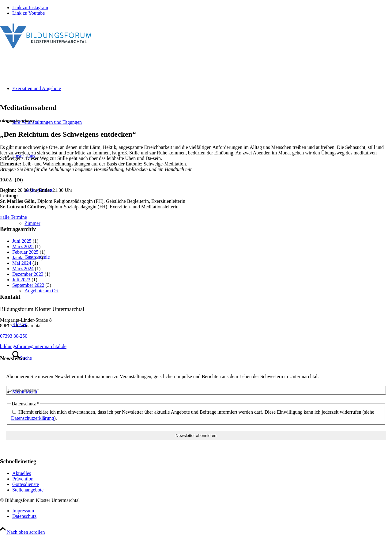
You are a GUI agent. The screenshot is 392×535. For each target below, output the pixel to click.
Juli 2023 (21, 280)
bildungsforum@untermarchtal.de (33, 346)
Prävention (23, 479)
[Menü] (25, 392)
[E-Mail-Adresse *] (196, 390)
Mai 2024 (22, 263)
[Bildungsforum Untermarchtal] (46, 50)
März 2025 (23, 247)
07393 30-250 (14, 336)
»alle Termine (13, 217)
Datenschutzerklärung (32, 418)
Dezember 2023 (28, 274)
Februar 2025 (25, 252)
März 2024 (23, 269)
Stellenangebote (28, 490)
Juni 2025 (22, 241)
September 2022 (28, 285)
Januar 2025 (24, 258)
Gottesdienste (26, 484)
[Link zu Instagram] (30, 8)
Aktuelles (22, 473)
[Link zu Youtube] (28, 13)
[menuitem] (202, 511)
